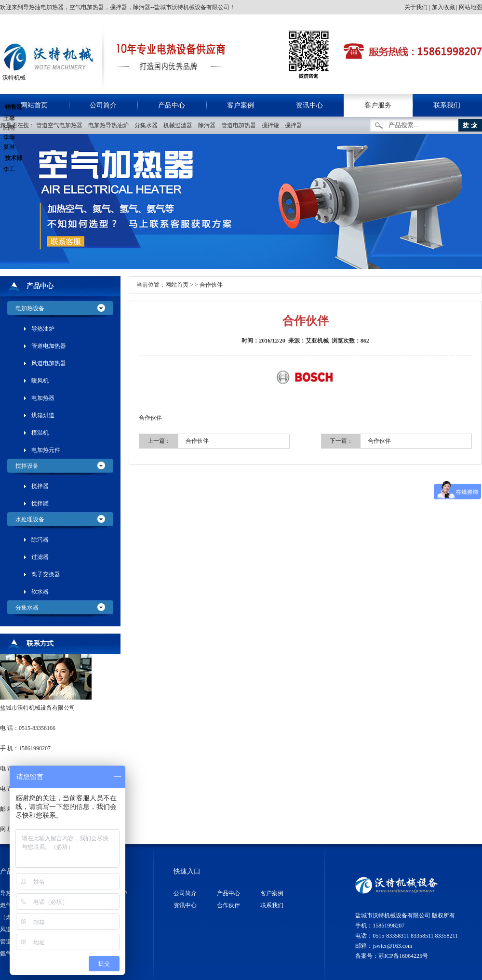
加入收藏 (443, 7)
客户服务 (378, 105)
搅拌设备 (27, 466)
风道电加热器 (49, 363)
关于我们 (416, 7)
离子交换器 (46, 574)
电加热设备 (30, 308)
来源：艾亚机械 (308, 341)
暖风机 (40, 381)
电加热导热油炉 (111, 125)
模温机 (40, 433)
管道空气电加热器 (61, 125)
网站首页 (177, 285)
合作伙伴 (211, 285)
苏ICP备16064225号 (403, 956)
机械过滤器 (180, 125)
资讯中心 (309, 105)
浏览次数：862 (350, 341)
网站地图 (470, 7)
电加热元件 (46, 450)
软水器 (40, 592)
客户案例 (241, 105)
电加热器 (43, 398)
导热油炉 (43, 329)
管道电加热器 (241, 125)
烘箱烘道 (43, 415)
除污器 (209, 125)
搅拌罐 (273, 125)
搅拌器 (296, 125)
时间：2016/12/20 (263, 341)
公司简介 (103, 105)
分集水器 (148, 125)
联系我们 (447, 105)
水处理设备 (30, 519)
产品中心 (172, 105)
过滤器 (40, 557)
